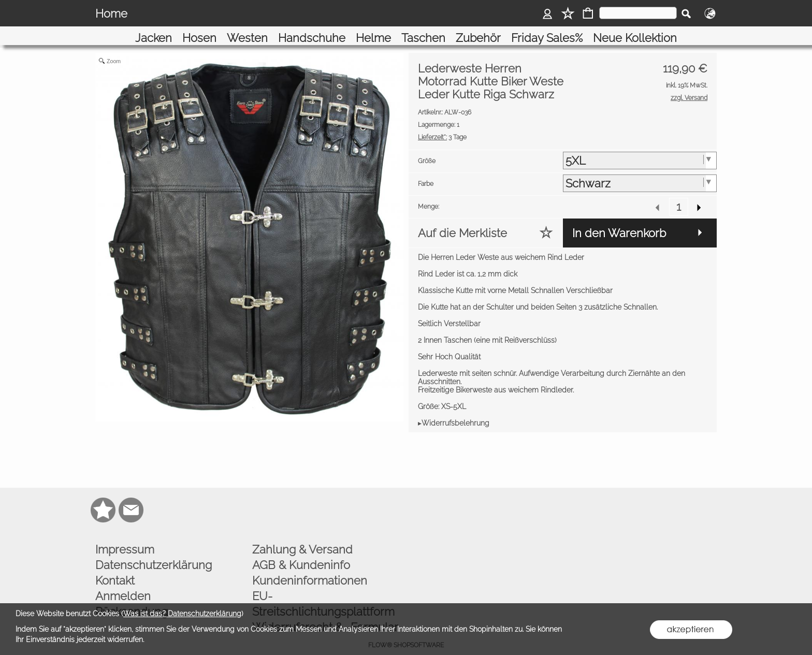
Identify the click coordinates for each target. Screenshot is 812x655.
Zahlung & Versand (302, 536)
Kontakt (115, 567)
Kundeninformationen (310, 567)
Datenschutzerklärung (154, 551)
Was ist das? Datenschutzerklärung (182, 614)
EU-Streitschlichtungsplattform (323, 590)
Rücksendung (132, 598)
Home (111, 13)
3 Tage (442, 124)
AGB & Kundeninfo (301, 551)
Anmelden (123, 583)
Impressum (125, 536)
